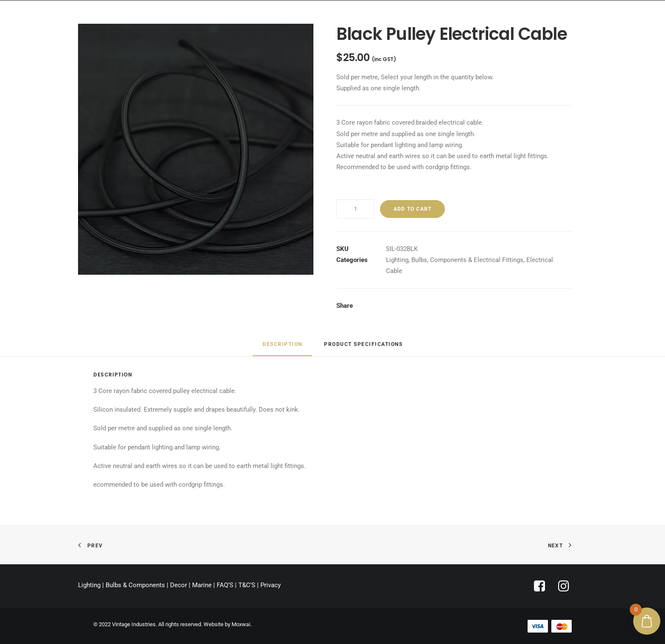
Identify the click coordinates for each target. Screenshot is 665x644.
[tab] (282, 348)
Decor (179, 585)
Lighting (397, 260)
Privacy (271, 585)
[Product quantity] (355, 209)
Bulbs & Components (135, 585)
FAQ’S (225, 585)
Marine (202, 585)
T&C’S (247, 585)
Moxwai (241, 624)
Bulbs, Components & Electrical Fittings (467, 260)
